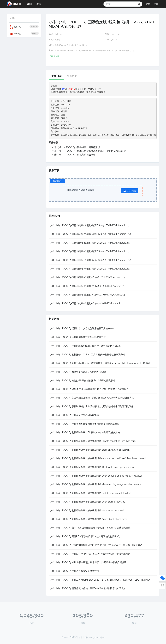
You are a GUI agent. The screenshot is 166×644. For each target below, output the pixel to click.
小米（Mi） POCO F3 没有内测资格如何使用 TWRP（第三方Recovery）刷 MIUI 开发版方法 (96, 545)
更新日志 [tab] (56, 76)
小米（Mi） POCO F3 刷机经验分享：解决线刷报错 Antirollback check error (88, 519)
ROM (29, 4)
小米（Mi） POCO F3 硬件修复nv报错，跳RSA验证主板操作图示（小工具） (88, 588)
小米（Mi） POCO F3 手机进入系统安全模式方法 (74, 571)
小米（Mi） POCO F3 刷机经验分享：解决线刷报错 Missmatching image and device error (95, 484)
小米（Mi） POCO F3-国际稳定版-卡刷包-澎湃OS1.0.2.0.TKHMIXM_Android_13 (90, 269)
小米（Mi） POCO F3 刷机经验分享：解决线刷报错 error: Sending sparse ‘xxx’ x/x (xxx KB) (96, 476)
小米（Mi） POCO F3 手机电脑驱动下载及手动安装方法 (78, 337)
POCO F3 (115, 34)
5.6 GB (114, 40)
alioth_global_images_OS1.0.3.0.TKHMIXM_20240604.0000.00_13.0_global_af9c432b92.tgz (95, 50)
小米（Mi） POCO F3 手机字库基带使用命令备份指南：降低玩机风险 (85, 424)
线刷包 (24, 27)
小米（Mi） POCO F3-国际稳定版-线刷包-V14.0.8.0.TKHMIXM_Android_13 (87, 277)
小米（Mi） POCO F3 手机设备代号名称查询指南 (74, 415)
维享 (81, 638)
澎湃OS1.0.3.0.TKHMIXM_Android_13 (71, 45)
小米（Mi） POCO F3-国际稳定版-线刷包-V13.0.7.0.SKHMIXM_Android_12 (87, 303)
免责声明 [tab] (72, 76)
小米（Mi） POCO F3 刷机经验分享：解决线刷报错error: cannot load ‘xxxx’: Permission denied (98, 458)
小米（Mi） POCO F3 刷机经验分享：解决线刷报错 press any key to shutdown (90, 450)
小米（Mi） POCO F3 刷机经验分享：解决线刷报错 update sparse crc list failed (90, 493)
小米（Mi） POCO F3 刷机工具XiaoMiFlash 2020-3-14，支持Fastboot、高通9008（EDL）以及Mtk (100, 580)
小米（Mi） (60, 34)
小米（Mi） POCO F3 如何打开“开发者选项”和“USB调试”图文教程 (83, 380)
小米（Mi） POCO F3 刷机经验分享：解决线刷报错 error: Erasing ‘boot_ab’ (88, 502)
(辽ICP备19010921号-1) (95, 638)
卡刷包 (24, 34)
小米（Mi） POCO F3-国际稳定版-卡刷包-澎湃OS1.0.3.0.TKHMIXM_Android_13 (90, 225)
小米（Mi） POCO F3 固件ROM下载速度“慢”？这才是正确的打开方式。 (86, 536)
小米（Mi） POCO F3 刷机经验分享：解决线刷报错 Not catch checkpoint (87, 510)
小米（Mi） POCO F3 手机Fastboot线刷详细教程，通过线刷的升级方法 (86, 346)
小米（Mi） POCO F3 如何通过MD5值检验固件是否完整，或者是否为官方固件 (89, 389)
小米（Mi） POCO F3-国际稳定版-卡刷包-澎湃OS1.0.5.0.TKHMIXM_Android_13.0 (91, 260)
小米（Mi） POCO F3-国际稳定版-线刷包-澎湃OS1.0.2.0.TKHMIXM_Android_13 (90, 243)
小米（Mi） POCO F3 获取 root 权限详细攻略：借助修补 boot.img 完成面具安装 (90, 528)
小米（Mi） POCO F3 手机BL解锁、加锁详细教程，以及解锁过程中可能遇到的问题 (92, 406)
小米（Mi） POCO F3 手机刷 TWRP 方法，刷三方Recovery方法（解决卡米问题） (91, 554)
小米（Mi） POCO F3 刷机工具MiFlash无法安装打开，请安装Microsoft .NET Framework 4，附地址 (100, 363)
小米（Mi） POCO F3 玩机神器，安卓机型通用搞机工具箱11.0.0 (82, 328)
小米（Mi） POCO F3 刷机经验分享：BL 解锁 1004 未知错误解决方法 (85, 432)
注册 (156, 4)
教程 (39, 4)
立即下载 (130, 191)
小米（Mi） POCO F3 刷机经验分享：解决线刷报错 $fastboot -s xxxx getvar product (93, 467)
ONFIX (14, 4)
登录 (148, 4)
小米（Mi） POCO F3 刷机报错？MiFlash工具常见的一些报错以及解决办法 (87, 355)
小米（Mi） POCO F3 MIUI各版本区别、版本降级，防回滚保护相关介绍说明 (88, 562)
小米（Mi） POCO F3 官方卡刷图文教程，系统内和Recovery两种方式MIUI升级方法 (92, 398)
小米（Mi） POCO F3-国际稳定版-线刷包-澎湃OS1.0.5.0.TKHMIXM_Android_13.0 (91, 234)
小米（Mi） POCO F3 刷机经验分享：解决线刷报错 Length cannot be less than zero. (93, 441)
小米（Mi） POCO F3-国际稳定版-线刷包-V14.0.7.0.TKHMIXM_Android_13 (87, 286)
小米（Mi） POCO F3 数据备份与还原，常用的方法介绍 (78, 372)
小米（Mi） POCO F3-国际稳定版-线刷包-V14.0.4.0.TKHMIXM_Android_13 (87, 295)
